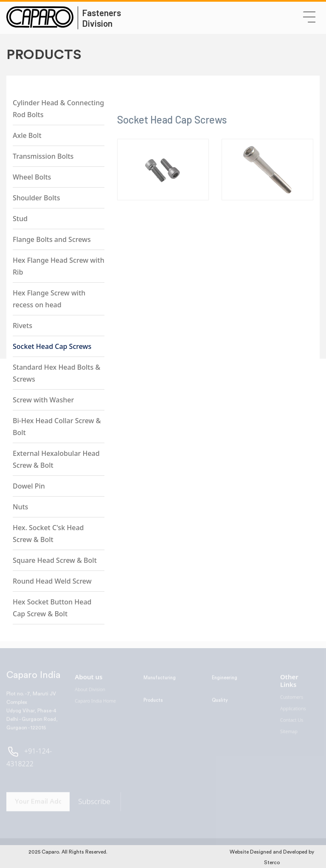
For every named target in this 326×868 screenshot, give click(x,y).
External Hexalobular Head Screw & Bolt (56, 459)
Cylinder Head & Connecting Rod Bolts (58, 109)
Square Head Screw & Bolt (55, 560)
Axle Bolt (27, 135)
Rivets (22, 326)
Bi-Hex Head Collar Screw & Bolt (57, 427)
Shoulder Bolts (36, 198)
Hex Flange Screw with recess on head (49, 299)
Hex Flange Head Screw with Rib (59, 266)
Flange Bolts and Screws (52, 239)
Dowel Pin (29, 486)
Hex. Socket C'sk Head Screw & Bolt (48, 534)
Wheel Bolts (32, 177)
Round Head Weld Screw (52, 581)
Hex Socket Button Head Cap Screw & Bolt (52, 608)
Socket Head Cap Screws (52, 346)
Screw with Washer (43, 400)
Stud (20, 219)
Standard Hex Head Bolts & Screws (56, 373)
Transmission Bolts (43, 156)
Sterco (272, 862)
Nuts (20, 507)
